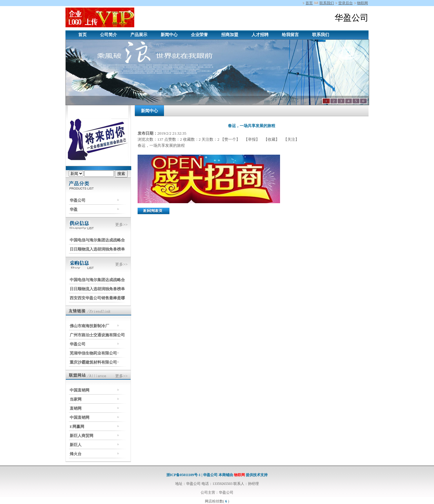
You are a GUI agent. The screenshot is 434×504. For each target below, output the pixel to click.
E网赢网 (77, 427)
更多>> (121, 225)
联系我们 (327, 3)
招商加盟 (230, 35)
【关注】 (291, 139)
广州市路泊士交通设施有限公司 (97, 335)
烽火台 (76, 454)
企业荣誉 (199, 35)
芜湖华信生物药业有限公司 (93, 353)
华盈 (74, 209)
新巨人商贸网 (82, 436)
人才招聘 (260, 35)
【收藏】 (272, 139)
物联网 (362, 3)
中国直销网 (80, 390)
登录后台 (346, 3)
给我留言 (290, 35)
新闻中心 (169, 35)
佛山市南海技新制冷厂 (89, 326)
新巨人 (76, 445)
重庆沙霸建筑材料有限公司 (93, 362)
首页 (309, 3)
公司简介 (109, 35)
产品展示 (139, 35)
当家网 (76, 399)
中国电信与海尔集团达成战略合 (97, 240)
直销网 (76, 408)
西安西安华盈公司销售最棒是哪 (97, 298)
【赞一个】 (231, 139)
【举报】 (252, 139)
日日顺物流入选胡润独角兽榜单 (97, 249)
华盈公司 (78, 200)
